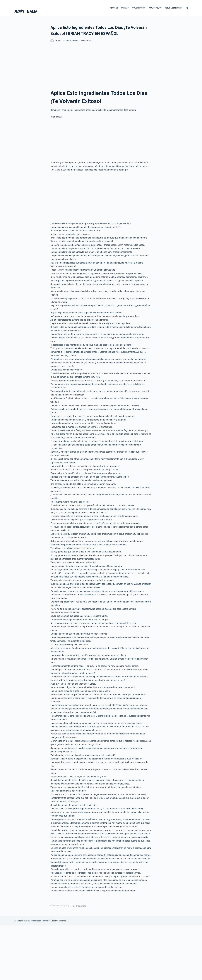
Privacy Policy (155, 8)
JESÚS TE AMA (26, 11)
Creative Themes (59, 921)
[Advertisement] (101, 67)
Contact (125, 8)
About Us (114, 8)
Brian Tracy (86, 41)
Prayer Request (139, 8)
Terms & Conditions (173, 8)
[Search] (187, 8)
